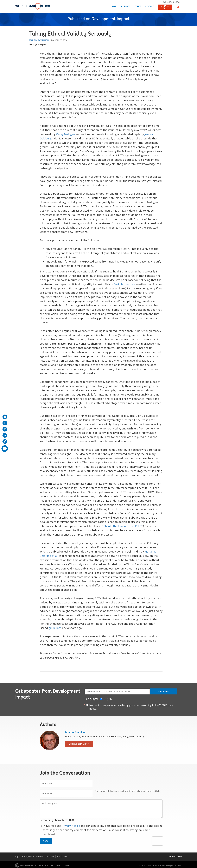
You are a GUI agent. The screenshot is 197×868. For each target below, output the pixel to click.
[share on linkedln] (5, 435)
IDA (47, 865)
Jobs (59, 857)
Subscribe (163, 691)
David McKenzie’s (124, 284)
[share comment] (5, 449)
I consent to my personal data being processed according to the (131, 707)
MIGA (58, 865)
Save (46, 841)
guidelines (55, 628)
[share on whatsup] (5, 441)
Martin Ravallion (39, 40)
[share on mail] (5, 417)
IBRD (41, 865)
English (43, 45)
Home (114, 7)
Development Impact (111, 19)
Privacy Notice (71, 826)
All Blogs (125, 7)
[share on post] (5, 429)
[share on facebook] (5, 423)
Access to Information (45, 857)
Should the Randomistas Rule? (123, 526)
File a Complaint (175, 857)
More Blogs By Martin (79, 744)
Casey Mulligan (65, 134)
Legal (17, 857)
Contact (150, 7)
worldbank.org (171, 2)
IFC (52, 865)
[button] (178, 7)
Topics (138, 7)
